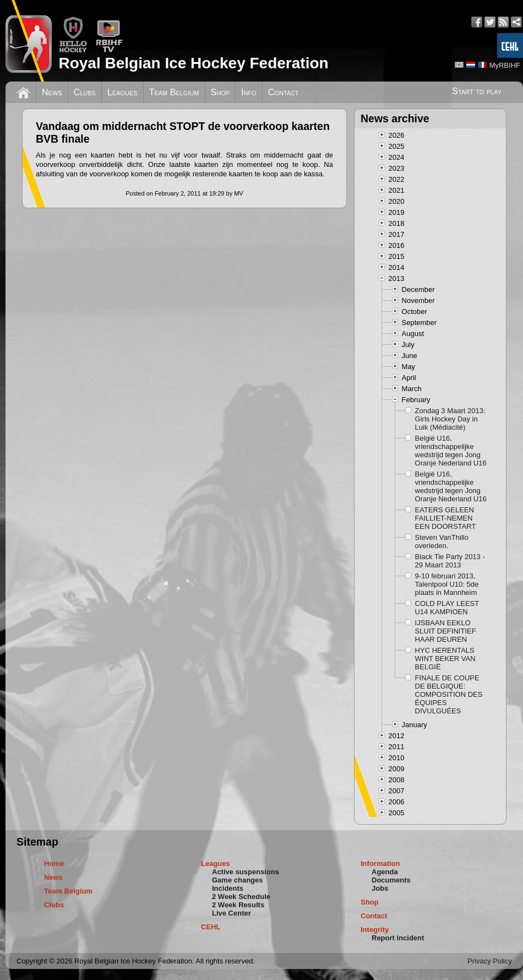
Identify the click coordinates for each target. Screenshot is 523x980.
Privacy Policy (490, 961)
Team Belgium (174, 92)
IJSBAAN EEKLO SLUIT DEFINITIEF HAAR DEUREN (446, 631)
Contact (284, 92)
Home (54, 863)
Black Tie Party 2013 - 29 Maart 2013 (450, 561)
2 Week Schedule (241, 897)
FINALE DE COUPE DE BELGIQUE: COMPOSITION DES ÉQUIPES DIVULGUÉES (449, 694)
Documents (391, 880)
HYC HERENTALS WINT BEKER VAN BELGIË (445, 659)
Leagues (122, 92)
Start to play (477, 91)
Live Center (231, 913)
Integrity (375, 930)
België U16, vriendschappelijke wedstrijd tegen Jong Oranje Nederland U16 (451, 451)
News (52, 92)
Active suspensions (246, 872)
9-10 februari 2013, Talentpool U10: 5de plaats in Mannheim (447, 584)
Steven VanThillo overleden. (442, 542)
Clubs (85, 92)
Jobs (380, 888)
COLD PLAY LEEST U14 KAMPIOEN (447, 608)
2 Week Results (238, 905)
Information (380, 863)
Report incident (398, 938)
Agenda (385, 872)
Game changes (238, 880)
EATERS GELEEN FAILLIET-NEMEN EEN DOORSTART (446, 518)
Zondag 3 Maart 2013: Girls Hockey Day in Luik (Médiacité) (450, 419)
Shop (220, 92)
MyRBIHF (505, 65)
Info (249, 92)
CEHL (211, 927)
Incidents (228, 888)
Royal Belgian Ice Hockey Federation (193, 63)
